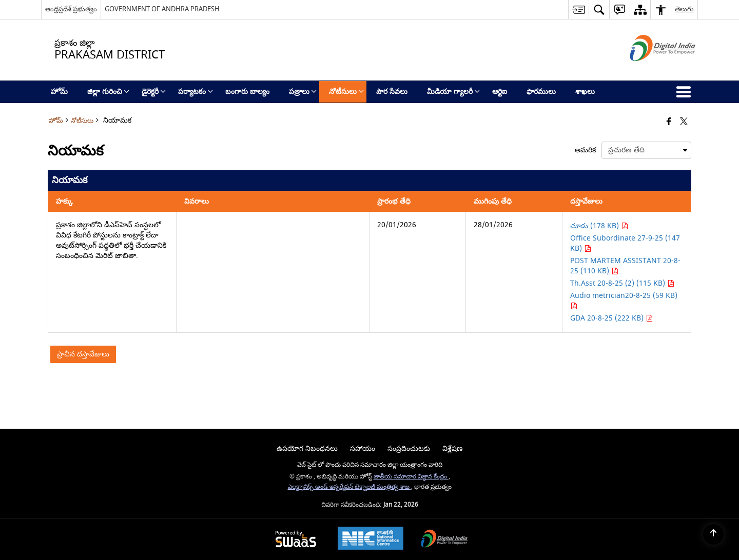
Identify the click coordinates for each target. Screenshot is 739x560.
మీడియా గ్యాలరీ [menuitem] (453, 92)
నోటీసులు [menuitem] (346, 92)
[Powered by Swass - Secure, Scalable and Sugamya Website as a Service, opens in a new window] (296, 540)
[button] (599, 9)
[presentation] (646, 150)
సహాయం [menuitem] (363, 448)
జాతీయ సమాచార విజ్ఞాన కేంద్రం (411, 477)
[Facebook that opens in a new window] (669, 122)
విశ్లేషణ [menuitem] (453, 448)
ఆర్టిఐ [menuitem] (500, 92)
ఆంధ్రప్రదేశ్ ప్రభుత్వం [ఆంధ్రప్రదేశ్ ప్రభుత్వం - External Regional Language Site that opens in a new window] (71, 9)
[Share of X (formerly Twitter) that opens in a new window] (684, 122)
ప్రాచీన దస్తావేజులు (83, 354)
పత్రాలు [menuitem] (303, 92)
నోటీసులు (82, 121)
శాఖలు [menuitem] (585, 92)
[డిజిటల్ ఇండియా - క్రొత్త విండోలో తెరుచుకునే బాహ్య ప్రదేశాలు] (650, 70)
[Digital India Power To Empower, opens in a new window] (444, 540)
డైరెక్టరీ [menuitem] (154, 92)
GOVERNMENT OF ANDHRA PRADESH (162, 9)
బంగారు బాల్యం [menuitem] (247, 92)
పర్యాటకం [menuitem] (196, 92)
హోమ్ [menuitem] (59, 92)
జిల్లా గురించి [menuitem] (108, 92)
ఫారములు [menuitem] (541, 92)
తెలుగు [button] (684, 9)
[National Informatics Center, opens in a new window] (371, 539)
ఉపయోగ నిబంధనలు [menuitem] (307, 448)
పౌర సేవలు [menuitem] (392, 92)
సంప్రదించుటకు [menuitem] (409, 448)
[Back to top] (713, 534)
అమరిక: (586, 150)
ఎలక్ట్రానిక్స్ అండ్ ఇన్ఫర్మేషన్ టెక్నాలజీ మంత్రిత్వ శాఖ (349, 487)
